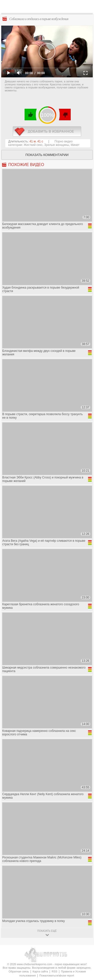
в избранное (47, 131)
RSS (55, 971)
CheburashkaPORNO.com (48, 8)
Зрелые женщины (57, 145)
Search (86, 7)
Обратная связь (19, 971)
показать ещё (47, 931)
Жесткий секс (33, 145)
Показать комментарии (47, 155)
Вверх (84, 916)
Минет (75, 145)
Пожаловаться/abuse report (57, 975)
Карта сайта (40, 971)
